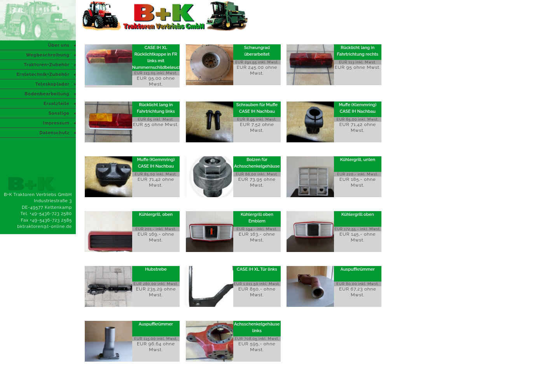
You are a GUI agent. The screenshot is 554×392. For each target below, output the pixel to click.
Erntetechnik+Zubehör (43, 74)
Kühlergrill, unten (358, 160)
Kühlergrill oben (358, 214)
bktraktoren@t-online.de (45, 227)
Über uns (59, 45)
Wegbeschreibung (47, 55)
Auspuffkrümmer (358, 269)
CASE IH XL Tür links (257, 269)
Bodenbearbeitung (47, 94)
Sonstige (59, 113)
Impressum (56, 123)
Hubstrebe (156, 269)
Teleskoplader (52, 84)
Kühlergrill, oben (156, 214)
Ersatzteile (56, 103)
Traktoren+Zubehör (46, 65)
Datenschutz (55, 133)
